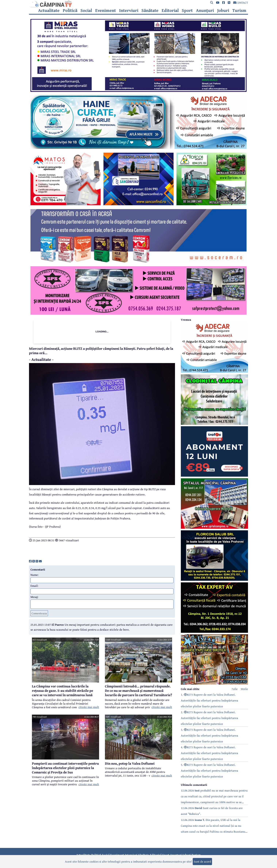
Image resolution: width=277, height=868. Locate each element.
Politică (70, 10)
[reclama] (138, 91)
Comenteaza (39, 613)
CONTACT (241, 3)
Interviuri (129, 10)
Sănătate (150, 10)
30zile (244, 689)
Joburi (223, 10)
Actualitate (49, 10)
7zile (235, 689)
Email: (34, 586)
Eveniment (106, 10)
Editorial (170, 10)
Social (86, 10)
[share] (30, 561)
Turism (239, 10)
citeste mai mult (89, 707)
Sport (187, 10)
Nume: (34, 575)
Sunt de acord (202, 861)
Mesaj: (34, 597)
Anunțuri (205, 10)
